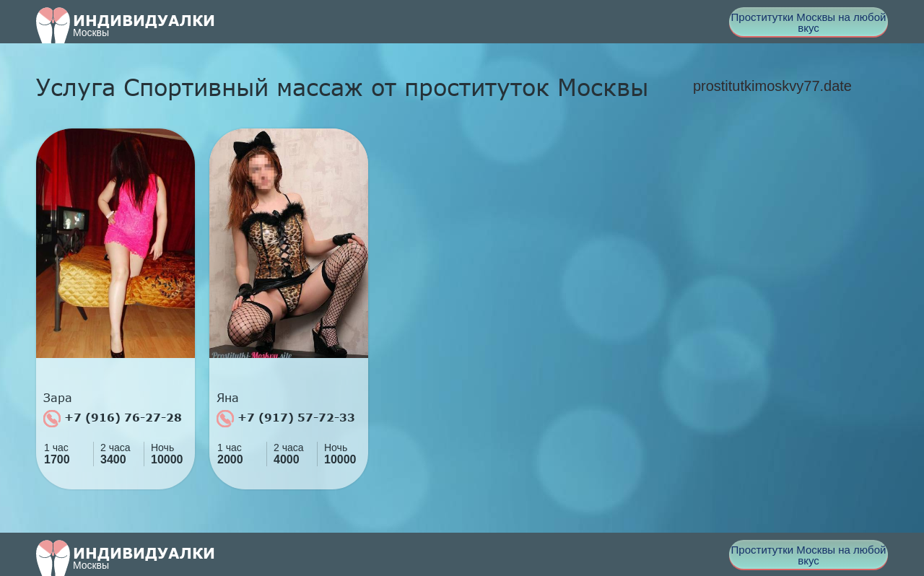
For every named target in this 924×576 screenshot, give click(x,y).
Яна (228, 398)
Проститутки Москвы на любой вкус (809, 22)
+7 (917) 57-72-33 (286, 419)
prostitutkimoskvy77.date (772, 86)
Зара (58, 398)
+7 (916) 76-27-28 (113, 419)
